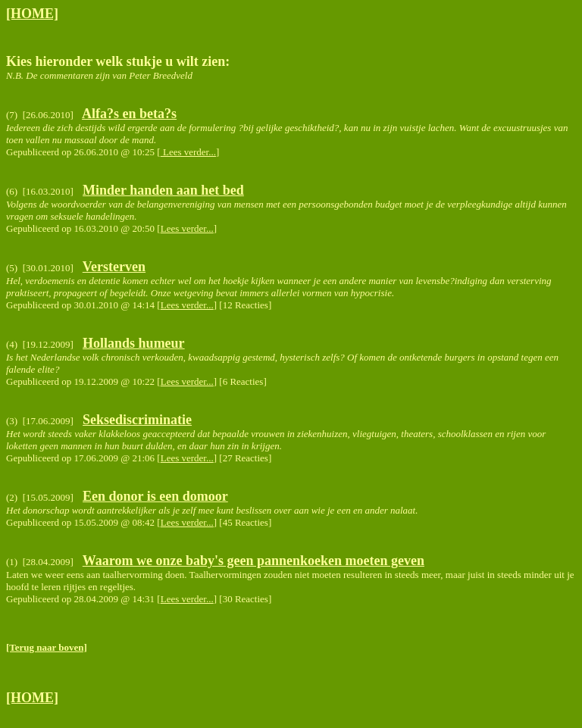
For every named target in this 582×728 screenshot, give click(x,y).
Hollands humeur (134, 343)
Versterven (114, 267)
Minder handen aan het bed (163, 190)
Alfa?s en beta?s (129, 114)
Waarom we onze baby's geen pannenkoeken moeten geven (253, 561)
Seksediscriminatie (137, 420)
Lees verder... (188, 152)
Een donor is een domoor (155, 496)
